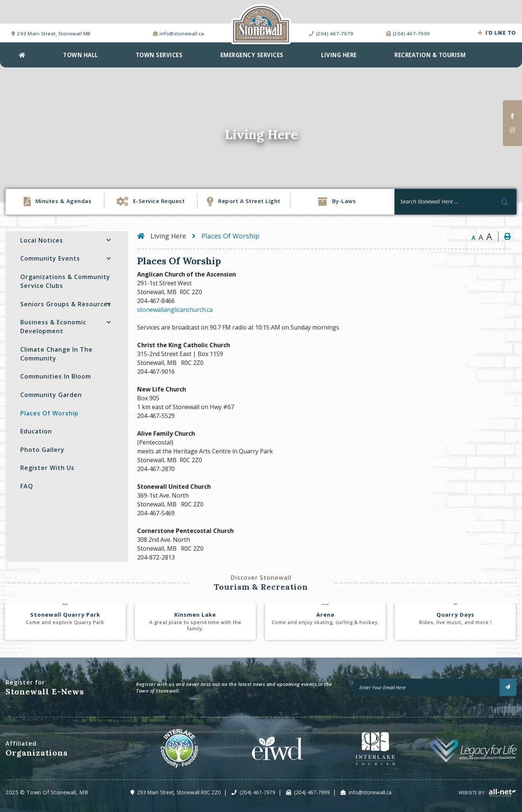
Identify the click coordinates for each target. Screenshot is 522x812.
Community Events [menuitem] (50, 258)
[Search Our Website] (456, 202)
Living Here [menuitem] (339, 55)
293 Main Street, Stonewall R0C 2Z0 (179, 792)
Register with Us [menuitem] (47, 468)
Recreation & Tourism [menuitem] (430, 55)
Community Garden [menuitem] (51, 395)
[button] (109, 240)
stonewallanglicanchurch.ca (175, 310)
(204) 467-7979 (257, 792)
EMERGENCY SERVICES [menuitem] (252, 55)
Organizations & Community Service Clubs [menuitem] (65, 281)
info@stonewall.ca (370, 792)
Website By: (488, 793)
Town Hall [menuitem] (81, 55)
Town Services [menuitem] (159, 55)
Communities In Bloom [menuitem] (56, 376)
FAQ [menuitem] (27, 486)
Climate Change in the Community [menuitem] (56, 354)
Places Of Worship (230, 236)
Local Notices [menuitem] (42, 240)
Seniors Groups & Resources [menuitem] (66, 304)
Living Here (168, 236)
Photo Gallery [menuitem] (42, 450)
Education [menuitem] (36, 431)
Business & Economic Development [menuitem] (53, 327)
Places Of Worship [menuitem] (49, 413)
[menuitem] (22, 55)
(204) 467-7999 (312, 792)
